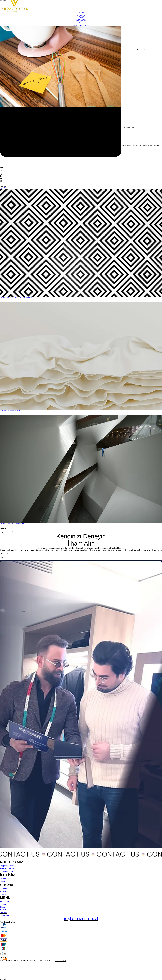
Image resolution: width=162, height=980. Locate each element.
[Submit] (2, 557)
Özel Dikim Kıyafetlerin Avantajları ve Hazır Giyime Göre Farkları (16, 298)
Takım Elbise (5, 901)
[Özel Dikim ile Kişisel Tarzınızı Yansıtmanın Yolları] (81, 469)
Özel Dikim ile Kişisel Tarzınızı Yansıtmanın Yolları (12, 523)
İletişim (3, 881)
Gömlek (3, 907)
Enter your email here (5, 553)
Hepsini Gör (3, 188)
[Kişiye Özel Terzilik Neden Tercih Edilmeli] (81, 356)
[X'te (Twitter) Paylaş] (1, 174)
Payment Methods (7, 871)
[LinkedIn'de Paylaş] (1, 176)
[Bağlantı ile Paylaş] (1, 179)
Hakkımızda (4, 879)
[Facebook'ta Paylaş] (1, 171)
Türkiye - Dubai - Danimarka (81, 26)
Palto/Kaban (5, 916)
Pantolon (3, 913)
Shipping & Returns (7, 866)
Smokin (3, 904)
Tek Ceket (4, 910)
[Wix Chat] (17, 970)
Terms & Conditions (7, 869)
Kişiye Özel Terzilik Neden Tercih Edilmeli (10, 411)
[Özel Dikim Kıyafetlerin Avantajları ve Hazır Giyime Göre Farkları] (81, 243)
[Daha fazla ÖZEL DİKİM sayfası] (81, 14)
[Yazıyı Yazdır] (1, 181)
